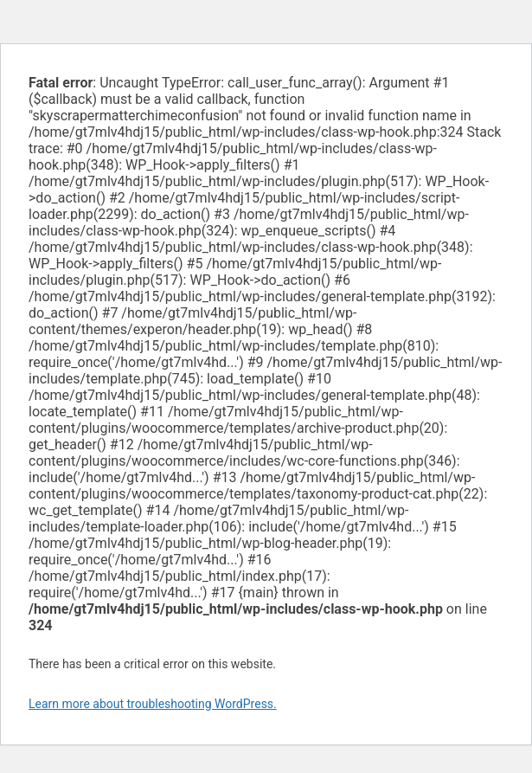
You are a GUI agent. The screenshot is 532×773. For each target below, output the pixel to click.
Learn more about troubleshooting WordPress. (153, 704)
